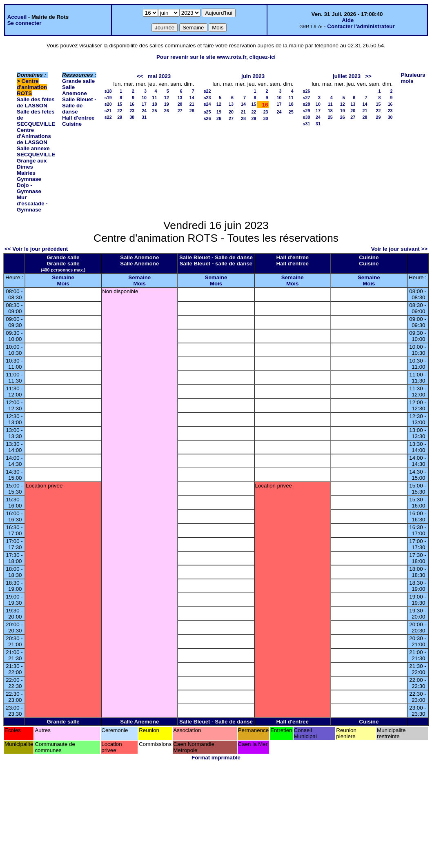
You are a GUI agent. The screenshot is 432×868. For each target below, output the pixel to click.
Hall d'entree (78, 118)
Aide (348, 20)
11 (155, 98)
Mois (63, 284)
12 (167, 98)
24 (144, 111)
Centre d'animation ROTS (32, 87)
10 (144, 98)
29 (120, 117)
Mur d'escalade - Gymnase (32, 204)
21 (192, 104)
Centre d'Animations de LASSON (34, 136)
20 (180, 104)
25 (155, 111)
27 (180, 111)
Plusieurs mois (413, 78)
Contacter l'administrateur (361, 26)
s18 (108, 91)
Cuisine (72, 124)
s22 (108, 117)
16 (132, 104)
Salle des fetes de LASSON (36, 102)
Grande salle (78, 81)
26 (167, 111)
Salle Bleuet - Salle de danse (79, 106)
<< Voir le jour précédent (36, 249)
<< (140, 76)
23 (132, 111)
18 (155, 104)
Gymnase (29, 179)
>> (368, 76)
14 (192, 98)
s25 (207, 112)
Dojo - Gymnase (29, 188)
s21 (108, 111)
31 (144, 117)
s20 (108, 104)
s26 (207, 118)
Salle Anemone (75, 90)
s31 (307, 124)
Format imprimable (216, 758)
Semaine (63, 277)
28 (192, 111)
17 (144, 104)
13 (180, 98)
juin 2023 (253, 76)
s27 (307, 98)
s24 (207, 104)
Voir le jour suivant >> (399, 249)
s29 (307, 111)
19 (167, 104)
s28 (307, 104)
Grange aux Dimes (32, 164)
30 (132, 117)
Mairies (26, 173)
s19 (108, 98)
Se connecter (24, 23)
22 (120, 111)
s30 (307, 117)
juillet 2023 (347, 76)
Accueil (17, 17)
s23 (207, 98)
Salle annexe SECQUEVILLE (36, 151)
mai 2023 (159, 76)
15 (120, 104)
